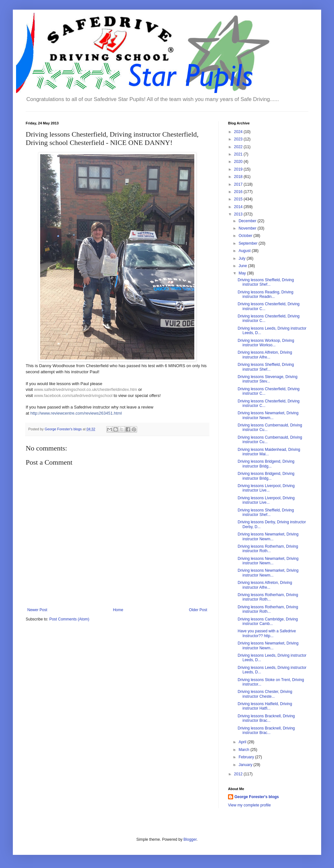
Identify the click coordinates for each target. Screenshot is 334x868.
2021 (239, 154)
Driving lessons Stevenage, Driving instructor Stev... (268, 379)
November (248, 228)
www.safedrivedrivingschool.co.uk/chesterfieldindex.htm (86, 389)
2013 (239, 214)
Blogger (190, 839)
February (247, 757)
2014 (239, 207)
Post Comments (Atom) (69, 619)
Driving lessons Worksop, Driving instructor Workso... (266, 343)
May (243, 273)
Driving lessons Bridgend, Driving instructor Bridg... (266, 464)
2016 (239, 192)
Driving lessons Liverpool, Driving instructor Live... (266, 488)
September (249, 243)
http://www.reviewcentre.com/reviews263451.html (76, 413)
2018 (239, 177)
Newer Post (37, 610)
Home (118, 610)
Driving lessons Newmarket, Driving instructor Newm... (268, 415)
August (245, 251)
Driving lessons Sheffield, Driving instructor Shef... (266, 282)
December (248, 221)
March (245, 750)
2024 (239, 132)
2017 (239, 184)
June (243, 266)
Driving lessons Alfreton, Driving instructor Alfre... (265, 355)
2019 (239, 169)
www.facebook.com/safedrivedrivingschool (73, 396)
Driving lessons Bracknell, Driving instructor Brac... (266, 718)
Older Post (198, 610)
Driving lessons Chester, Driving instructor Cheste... (265, 694)
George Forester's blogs (257, 797)
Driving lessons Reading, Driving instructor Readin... (265, 294)
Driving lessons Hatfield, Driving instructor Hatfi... (265, 706)
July (243, 258)
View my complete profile (249, 805)
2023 (239, 139)
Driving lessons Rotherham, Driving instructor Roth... (268, 549)
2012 (239, 774)
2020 (239, 162)
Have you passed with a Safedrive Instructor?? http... (267, 633)
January (246, 765)
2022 (239, 147)
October (246, 236)
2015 (239, 199)
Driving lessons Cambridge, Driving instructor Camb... (268, 621)
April (243, 742)
